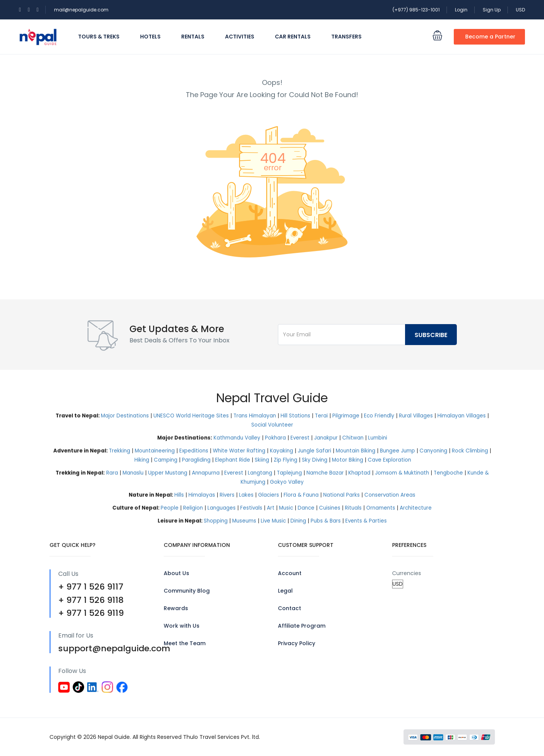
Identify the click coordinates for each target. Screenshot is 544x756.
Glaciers (269, 495)
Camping (166, 460)
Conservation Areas (390, 495)
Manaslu (133, 473)
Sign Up (492, 10)
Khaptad (359, 473)
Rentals (193, 37)
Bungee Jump (397, 451)
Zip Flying (286, 460)
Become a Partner (490, 37)
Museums (244, 521)
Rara (112, 473)
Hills (179, 495)
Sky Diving (315, 460)
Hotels (150, 37)
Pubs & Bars (326, 521)
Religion (193, 508)
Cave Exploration (389, 460)
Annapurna (206, 473)
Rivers (227, 495)
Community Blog (187, 591)
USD (520, 10)
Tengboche (448, 473)
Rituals (353, 508)
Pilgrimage (346, 416)
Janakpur (326, 438)
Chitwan (353, 438)
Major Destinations (125, 416)
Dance (306, 508)
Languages (222, 508)
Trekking (120, 451)
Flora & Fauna (301, 495)
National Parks (341, 495)
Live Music (273, 521)
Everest (300, 438)
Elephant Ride (233, 460)
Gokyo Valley (287, 482)
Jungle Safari (314, 451)
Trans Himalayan (255, 416)
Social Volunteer (272, 425)
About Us (176, 573)
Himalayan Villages (462, 416)
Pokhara (275, 438)
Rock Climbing (470, 451)
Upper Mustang (168, 473)
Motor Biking (348, 460)
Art (271, 508)
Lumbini (378, 438)
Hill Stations (295, 416)
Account (290, 573)
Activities (240, 37)
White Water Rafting (239, 451)
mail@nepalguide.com (81, 10)
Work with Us (182, 626)
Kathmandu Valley (237, 438)
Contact (290, 608)
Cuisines (330, 508)
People (170, 508)
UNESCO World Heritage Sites (191, 416)
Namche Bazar (325, 473)
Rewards (176, 608)
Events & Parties (366, 521)
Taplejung (289, 473)
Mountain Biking (356, 451)
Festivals (251, 508)
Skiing (262, 460)
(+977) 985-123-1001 (416, 10)
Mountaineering (155, 451)
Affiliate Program (302, 626)
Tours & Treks (99, 37)
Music (286, 508)
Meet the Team (185, 643)
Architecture (416, 508)
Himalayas (202, 495)
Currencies (407, 573)
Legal (285, 591)
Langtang (260, 473)
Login (461, 10)
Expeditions (194, 451)
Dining (298, 521)
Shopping (216, 521)
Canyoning (433, 451)
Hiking (142, 460)
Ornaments (381, 508)
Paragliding (196, 460)
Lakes (246, 495)
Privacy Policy (297, 643)
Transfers (346, 37)
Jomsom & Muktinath (402, 473)
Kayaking (282, 451)
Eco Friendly (379, 416)
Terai (321, 416)
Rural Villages (416, 416)
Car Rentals (293, 37)
